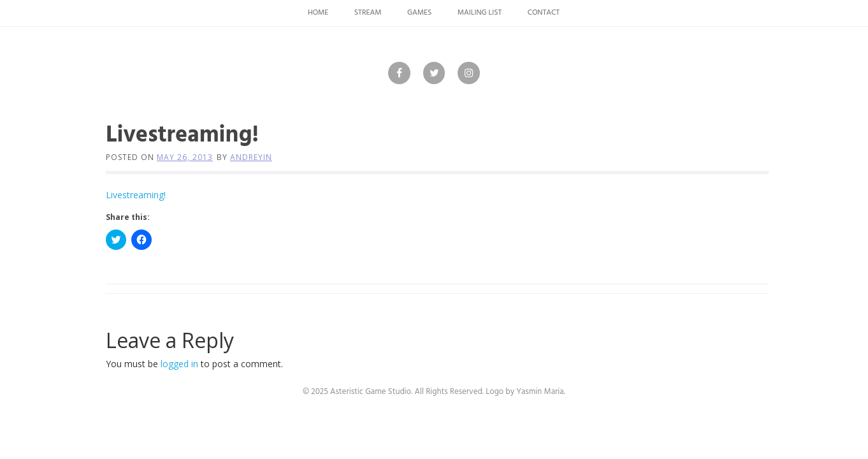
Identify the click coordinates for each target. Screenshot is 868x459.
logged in (179, 364)
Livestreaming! (136, 195)
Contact (544, 13)
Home (318, 13)
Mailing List (480, 13)
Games (419, 13)
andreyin (251, 157)
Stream (368, 13)
